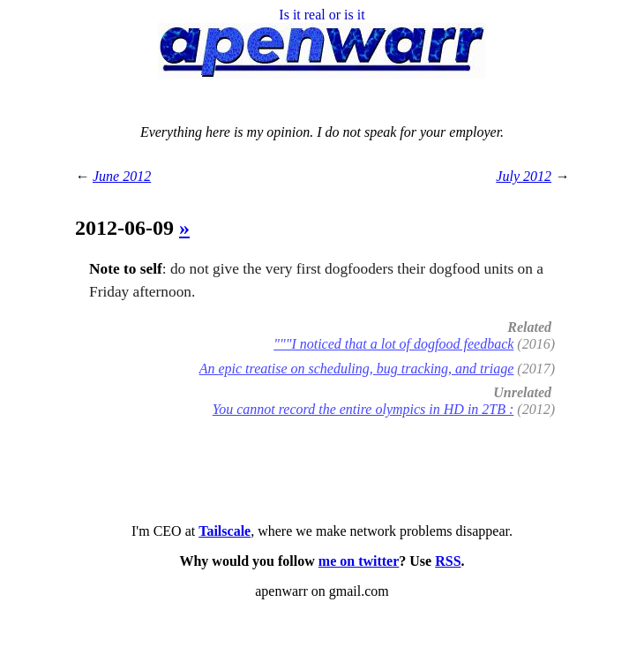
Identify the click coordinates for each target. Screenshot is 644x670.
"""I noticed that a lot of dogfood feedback (393, 344)
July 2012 (524, 176)
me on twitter (359, 561)
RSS (448, 561)
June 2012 (122, 176)
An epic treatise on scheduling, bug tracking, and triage (357, 369)
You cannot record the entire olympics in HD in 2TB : (363, 409)
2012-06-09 (127, 228)
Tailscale (225, 531)
